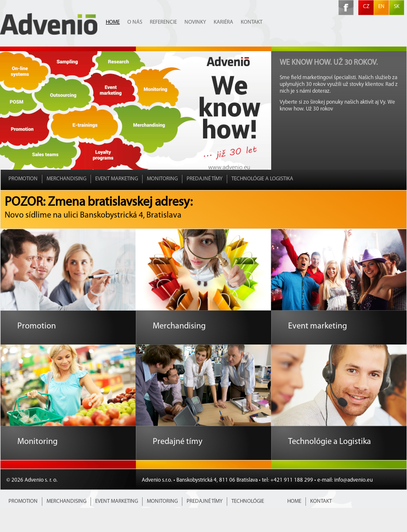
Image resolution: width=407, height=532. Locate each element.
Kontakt (252, 22)
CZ (366, 7)
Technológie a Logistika (262, 179)
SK (397, 7)
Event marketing (117, 179)
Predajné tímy (205, 179)
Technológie (248, 501)
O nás (135, 22)
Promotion (23, 179)
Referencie (163, 22)
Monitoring (162, 179)
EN (381, 7)
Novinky (195, 22)
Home (113, 22)
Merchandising (66, 179)
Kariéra (223, 22)
